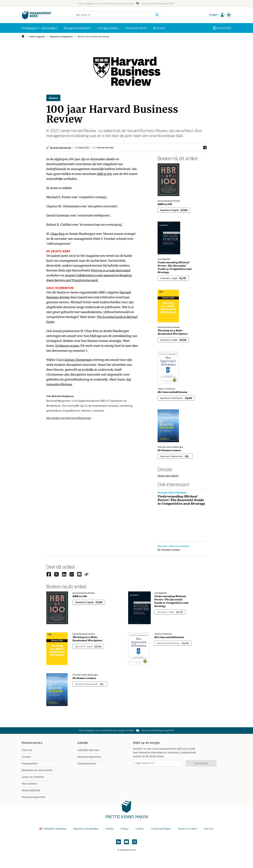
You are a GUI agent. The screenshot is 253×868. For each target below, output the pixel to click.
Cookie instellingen (161, 829)
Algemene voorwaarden (86, 829)
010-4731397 (224, 28)
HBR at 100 (104, 174)
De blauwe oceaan (67, 346)
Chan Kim (58, 234)
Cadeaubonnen (87, 764)
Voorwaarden (30, 764)
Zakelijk (83, 743)
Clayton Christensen (77, 360)
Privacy (125, 829)
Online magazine (37, 37)
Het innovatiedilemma (172, 392)
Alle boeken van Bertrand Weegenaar (69, 418)
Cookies (140, 829)
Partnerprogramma (33, 797)
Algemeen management (61, 37)
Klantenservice (32, 743)
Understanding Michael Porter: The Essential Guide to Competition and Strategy (175, 267)
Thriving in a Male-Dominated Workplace (173, 332)
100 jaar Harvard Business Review (93, 37)
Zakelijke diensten (88, 750)
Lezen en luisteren (33, 777)
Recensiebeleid (31, 790)
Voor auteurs (30, 784)
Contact (26, 757)
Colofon (109, 829)
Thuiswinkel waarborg (53, 829)
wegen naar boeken (168, 476)
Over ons (27, 750)
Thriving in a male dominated (110, 270)
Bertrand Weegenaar (61, 148)
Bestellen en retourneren (37, 770)
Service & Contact (187, 829)
